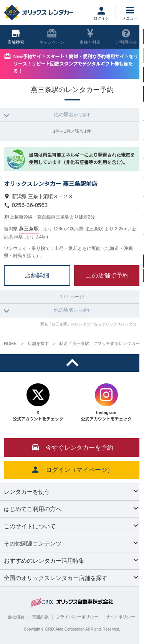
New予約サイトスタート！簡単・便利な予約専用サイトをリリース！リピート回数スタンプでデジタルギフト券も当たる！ (76, 64)
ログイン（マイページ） (72, 470)
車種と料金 (90, 37)
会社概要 (16, 617)
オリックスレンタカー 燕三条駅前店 (51, 184)
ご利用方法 (126, 37)
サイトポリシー (120, 617)
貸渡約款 (40, 617)
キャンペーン (52, 37)
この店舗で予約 (107, 275)
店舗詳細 (37, 275)
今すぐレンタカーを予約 (72, 447)
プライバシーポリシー (77, 617)
